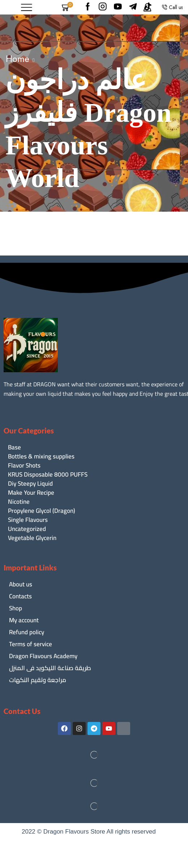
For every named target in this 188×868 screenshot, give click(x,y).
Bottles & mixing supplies (41, 456)
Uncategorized (27, 529)
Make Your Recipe (31, 493)
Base (14, 447)
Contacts (20, 596)
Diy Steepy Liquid (30, 484)
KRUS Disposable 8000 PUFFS (48, 475)
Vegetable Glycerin (32, 538)
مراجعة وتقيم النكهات (38, 680)
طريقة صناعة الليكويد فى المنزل (50, 668)
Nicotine (19, 502)
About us (21, 584)
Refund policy (27, 632)
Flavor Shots (24, 466)
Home (18, 59)
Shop (16, 608)
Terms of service (31, 644)
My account (24, 620)
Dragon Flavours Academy (43, 656)
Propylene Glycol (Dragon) (42, 511)
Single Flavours (28, 520)
